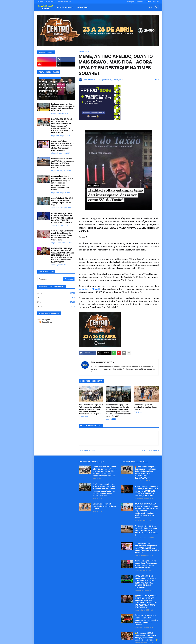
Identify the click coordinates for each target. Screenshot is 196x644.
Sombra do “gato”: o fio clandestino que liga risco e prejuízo (146, 407)
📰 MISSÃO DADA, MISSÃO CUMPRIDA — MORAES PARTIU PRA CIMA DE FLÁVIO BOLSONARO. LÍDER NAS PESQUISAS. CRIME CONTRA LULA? (146, 601)
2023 (56, 293)
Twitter (148, 2)
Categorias (82, 7)
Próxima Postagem (150, 450)
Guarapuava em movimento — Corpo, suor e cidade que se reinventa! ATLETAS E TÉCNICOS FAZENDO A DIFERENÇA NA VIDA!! (146, 491)
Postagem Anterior (88, 450)
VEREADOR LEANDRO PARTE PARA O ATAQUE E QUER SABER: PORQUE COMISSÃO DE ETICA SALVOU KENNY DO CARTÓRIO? (145, 582)
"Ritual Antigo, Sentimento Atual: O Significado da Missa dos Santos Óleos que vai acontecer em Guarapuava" (62, 235)
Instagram (131, 2)
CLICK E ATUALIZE (65, 7)
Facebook (140, 2)
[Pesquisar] (50, 279)
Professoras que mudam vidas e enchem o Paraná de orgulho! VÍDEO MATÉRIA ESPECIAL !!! (63, 107)
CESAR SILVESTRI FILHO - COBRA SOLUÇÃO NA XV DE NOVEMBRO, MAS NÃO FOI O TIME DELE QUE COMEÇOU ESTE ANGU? (62, 218)
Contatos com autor (64, 2)
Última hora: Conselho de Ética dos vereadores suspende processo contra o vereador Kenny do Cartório (146, 620)
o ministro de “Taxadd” (90, 289)
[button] (150, 7)
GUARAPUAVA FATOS (102, 362)
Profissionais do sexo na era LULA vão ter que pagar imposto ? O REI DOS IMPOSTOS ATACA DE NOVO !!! (63, 163)
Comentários (46, 322)
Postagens (45, 320)
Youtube (156, 2)
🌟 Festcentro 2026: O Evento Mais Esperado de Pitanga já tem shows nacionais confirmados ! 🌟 (146, 636)
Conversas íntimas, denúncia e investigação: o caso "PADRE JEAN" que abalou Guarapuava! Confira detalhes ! (63, 146)
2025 (56, 302)
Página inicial (84, 51)
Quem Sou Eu (50, 2)
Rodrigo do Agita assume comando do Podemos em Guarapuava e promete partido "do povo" (146, 564)
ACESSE (40, 2)
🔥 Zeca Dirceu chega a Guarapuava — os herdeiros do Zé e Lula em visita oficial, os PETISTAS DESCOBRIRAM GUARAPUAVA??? (147, 472)
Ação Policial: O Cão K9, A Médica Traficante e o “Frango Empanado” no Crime (62, 202)
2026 (56, 306)
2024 (56, 298)
